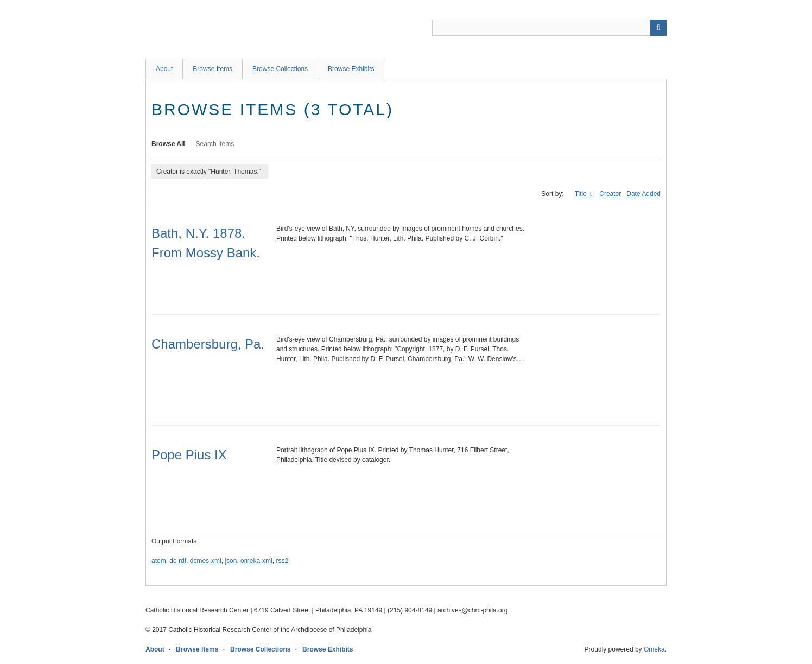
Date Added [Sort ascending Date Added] (643, 194)
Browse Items (212, 69)
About (164, 69)
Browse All (168, 144)
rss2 (282, 561)
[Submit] (658, 28)
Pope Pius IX (189, 455)
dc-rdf (178, 561)
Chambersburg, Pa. (208, 344)
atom (159, 561)
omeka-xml (256, 561)
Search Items (215, 144)
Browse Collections (280, 69)
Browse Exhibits (351, 69)
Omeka (654, 649)
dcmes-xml (206, 561)
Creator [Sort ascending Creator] (610, 194)
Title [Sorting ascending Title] (582, 194)
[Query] (549, 28)
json (231, 561)
